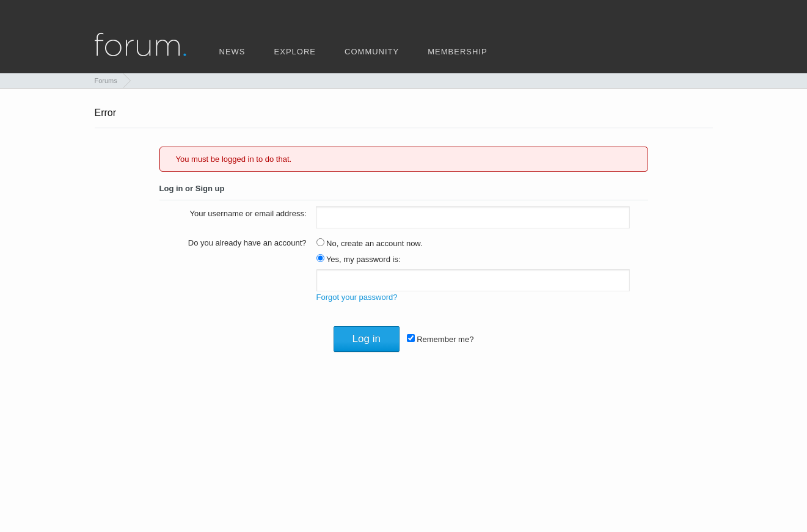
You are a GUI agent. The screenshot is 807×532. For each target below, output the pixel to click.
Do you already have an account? (247, 243)
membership (457, 51)
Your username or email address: (248, 213)
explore (295, 51)
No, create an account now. (370, 243)
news (232, 51)
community (372, 51)
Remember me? (440, 339)
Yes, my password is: (359, 259)
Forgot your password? (357, 297)
